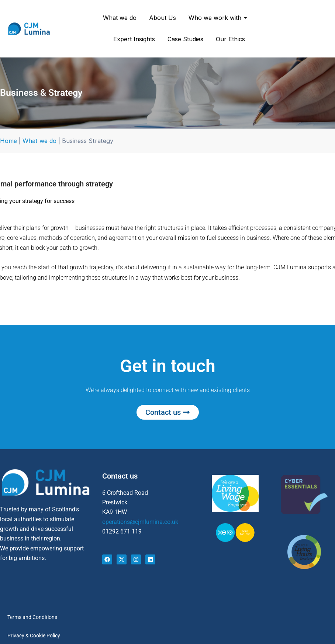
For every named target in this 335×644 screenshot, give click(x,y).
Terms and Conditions (32, 617)
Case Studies (185, 39)
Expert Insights (134, 39)
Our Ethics (230, 39)
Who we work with (216, 18)
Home (8, 141)
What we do (120, 18)
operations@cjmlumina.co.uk (140, 522)
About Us (163, 18)
